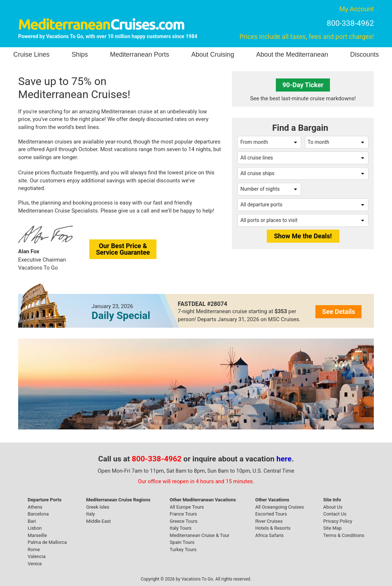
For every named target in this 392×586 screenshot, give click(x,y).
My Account (357, 9)
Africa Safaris (269, 535)
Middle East (98, 521)
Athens (35, 507)
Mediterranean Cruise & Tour (200, 535)
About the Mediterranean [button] (292, 54)
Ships (80, 54)
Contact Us (335, 514)
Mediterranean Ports (140, 54)
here (284, 459)
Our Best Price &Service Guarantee (123, 249)
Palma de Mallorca (47, 542)
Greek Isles (98, 507)
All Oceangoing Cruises (279, 507)
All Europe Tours (187, 507)
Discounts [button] (365, 54)
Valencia (36, 556)
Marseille (37, 535)
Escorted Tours (271, 514)
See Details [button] (338, 312)
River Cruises (269, 521)
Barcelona (38, 514)
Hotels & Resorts (273, 528)
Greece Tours (184, 521)
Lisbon (35, 528)
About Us (333, 507)
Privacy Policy (338, 521)
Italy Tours (181, 528)
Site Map (332, 528)
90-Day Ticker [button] (303, 85)
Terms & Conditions (344, 535)
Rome (34, 549)
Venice (35, 564)
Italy (90, 514)
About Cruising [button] (213, 54)
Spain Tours (182, 542)
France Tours (183, 514)
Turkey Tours (183, 549)
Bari (32, 521)
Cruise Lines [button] (31, 54)
